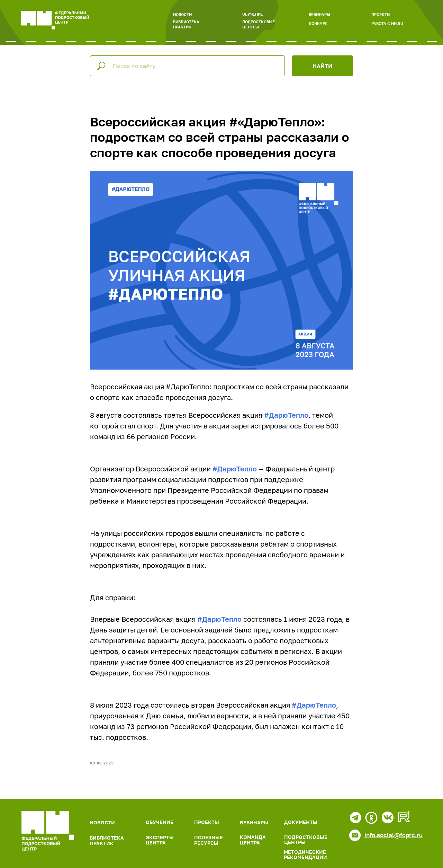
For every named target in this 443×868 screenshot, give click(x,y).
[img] (48, 831)
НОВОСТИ (182, 14)
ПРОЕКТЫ (381, 14)
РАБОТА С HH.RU (387, 23)
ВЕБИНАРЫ (319, 14)
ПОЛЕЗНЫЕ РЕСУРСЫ (209, 840)
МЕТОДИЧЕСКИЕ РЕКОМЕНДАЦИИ (305, 854)
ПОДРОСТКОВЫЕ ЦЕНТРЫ (259, 24)
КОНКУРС (318, 23)
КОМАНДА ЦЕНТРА (253, 840)
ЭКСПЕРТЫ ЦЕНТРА (160, 840)
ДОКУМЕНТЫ (301, 822)
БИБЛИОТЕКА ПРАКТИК (186, 24)
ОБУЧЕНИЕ (253, 14)
